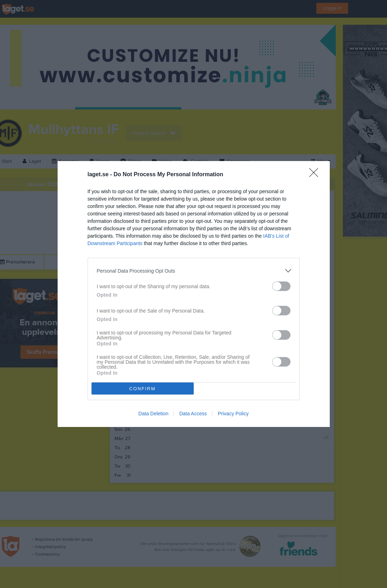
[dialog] (194, 294)
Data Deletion (154, 414)
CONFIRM (143, 389)
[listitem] (194, 271)
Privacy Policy (233, 414)
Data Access (193, 414)
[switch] (281, 286)
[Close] (316, 175)
